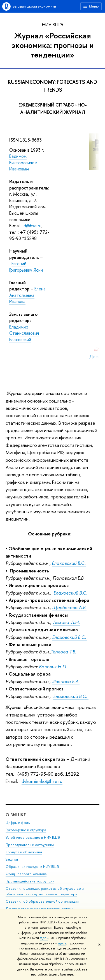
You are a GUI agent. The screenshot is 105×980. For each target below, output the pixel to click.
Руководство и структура (26, 830)
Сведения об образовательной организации (42, 901)
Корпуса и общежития (24, 852)
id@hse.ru (32, 226)
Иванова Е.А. (66, 681)
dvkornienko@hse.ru (42, 781)
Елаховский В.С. (71, 593)
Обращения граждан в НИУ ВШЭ (32, 867)
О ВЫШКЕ (16, 815)
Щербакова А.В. (69, 607)
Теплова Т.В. (63, 652)
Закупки (12, 859)
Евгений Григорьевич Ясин (26, 267)
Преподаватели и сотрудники (30, 845)
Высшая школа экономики (34, 6)
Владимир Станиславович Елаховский (24, 333)
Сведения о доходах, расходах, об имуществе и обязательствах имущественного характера (45, 891)
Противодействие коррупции (30, 881)
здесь (44, 938)
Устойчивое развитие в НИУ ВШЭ (33, 837)
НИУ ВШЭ (53, 25)
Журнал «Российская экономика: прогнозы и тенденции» (53, 45)
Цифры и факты (18, 823)
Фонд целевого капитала (26, 874)
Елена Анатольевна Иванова (27, 295)
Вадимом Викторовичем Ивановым (23, 162)
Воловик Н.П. (53, 666)
